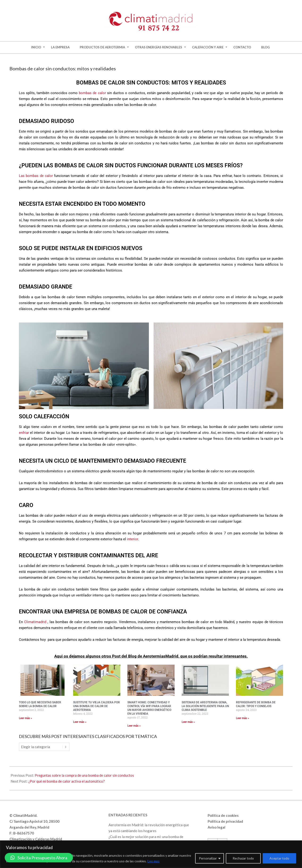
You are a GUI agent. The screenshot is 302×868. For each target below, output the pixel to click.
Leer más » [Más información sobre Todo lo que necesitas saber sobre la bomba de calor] (25, 718)
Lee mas (153, 861)
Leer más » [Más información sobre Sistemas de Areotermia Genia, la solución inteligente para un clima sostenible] (188, 722)
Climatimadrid (36, 622)
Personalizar (208, 858)
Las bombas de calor (36, 176)
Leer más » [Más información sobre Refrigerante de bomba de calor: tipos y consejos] (243, 718)
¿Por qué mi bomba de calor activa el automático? (67, 781)
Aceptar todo (279, 858)
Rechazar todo (243, 858)
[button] (39, 858)
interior (132, 539)
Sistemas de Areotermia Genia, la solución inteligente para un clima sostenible (205, 706)
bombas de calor (92, 93)
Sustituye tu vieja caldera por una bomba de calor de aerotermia (96, 706)
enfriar (24, 433)
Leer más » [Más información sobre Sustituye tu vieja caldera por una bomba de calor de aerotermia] (80, 722)
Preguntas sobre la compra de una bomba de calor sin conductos (84, 775)
